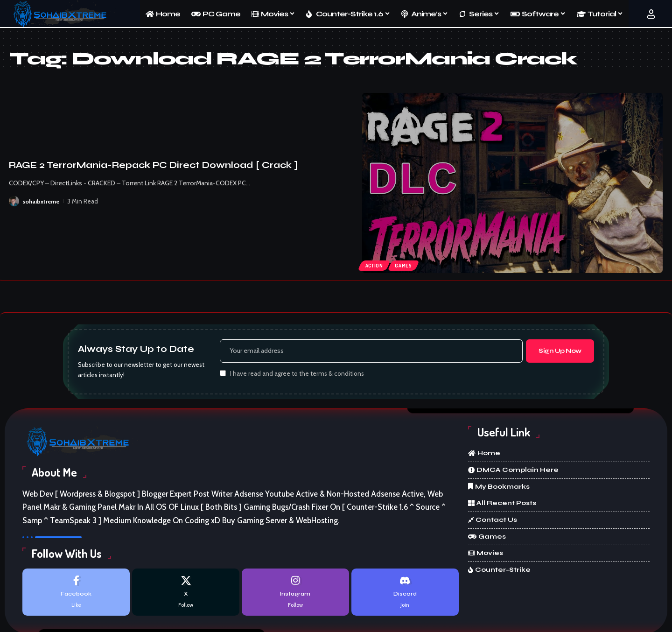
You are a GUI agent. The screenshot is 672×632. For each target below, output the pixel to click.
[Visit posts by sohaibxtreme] (14, 201)
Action (375, 264)
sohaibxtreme (42, 201)
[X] (186, 594)
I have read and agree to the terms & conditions (297, 375)
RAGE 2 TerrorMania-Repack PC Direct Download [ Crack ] (153, 165)
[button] (651, 14)
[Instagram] (295, 594)
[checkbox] (223, 375)
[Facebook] (76, 594)
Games (407, 264)
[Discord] (405, 594)
